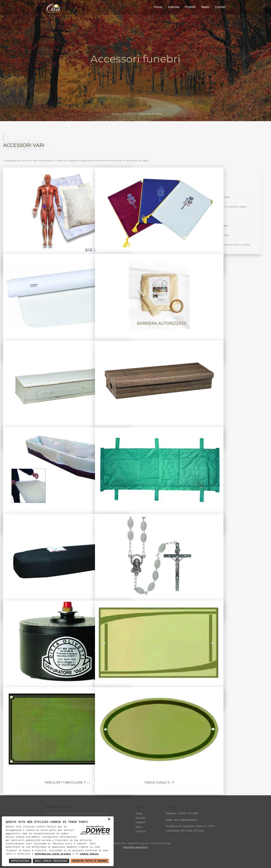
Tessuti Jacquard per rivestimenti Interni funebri (222, 245)
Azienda (173, 7)
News (205, 7)
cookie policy (89, 854)
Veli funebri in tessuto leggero (211, 226)
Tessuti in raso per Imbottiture (211, 235)
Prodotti (190, 7)
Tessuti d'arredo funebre (207, 216)
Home (158, 7)
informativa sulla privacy (53, 854)
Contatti (220, 7)
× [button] (109, 820)
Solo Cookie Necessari (51, 861)
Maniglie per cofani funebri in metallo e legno (220, 207)
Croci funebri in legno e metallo (211, 197)
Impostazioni (20, 861)
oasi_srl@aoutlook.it (186, 820)
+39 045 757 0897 (188, 813)
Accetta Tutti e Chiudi (90, 861)
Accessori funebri (203, 188)
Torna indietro (136, 773)
